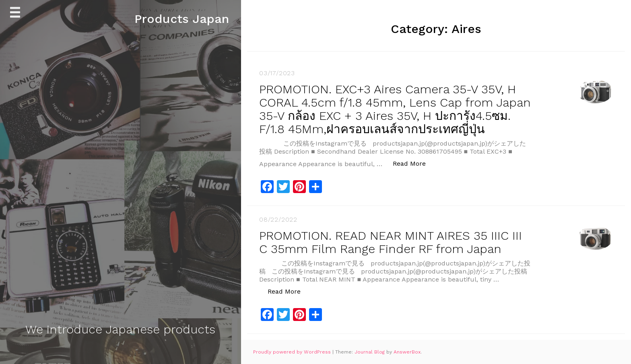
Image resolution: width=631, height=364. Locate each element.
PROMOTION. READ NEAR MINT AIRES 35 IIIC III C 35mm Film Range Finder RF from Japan (391, 242)
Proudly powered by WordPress (293, 352)
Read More (413, 163)
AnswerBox (407, 352)
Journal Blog (370, 352)
